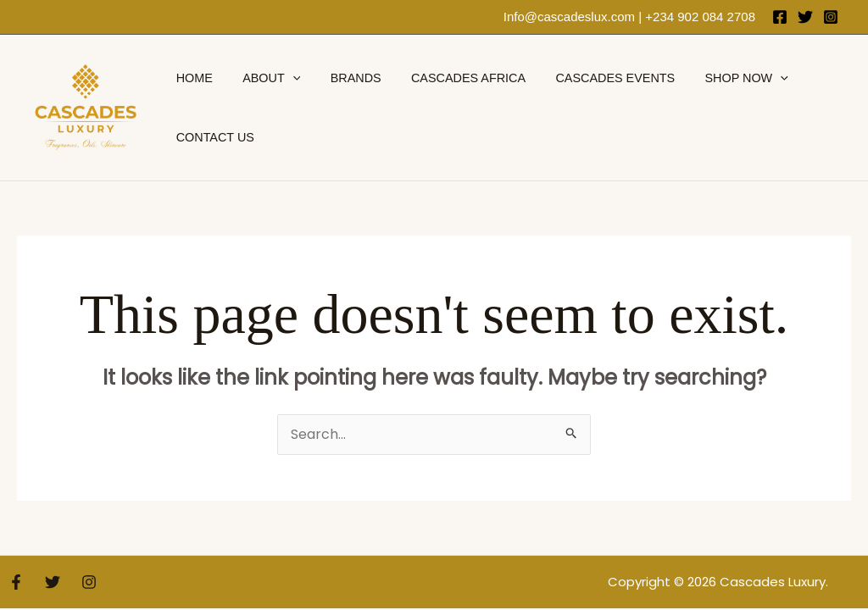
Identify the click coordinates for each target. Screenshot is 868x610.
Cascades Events (590, 78)
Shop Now (716, 78)
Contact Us (212, 137)
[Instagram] (831, 17)
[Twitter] (805, 17)
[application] (284, 78)
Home (191, 78)
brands (342, 78)
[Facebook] (780, 17)
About (263, 78)
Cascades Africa (449, 78)
